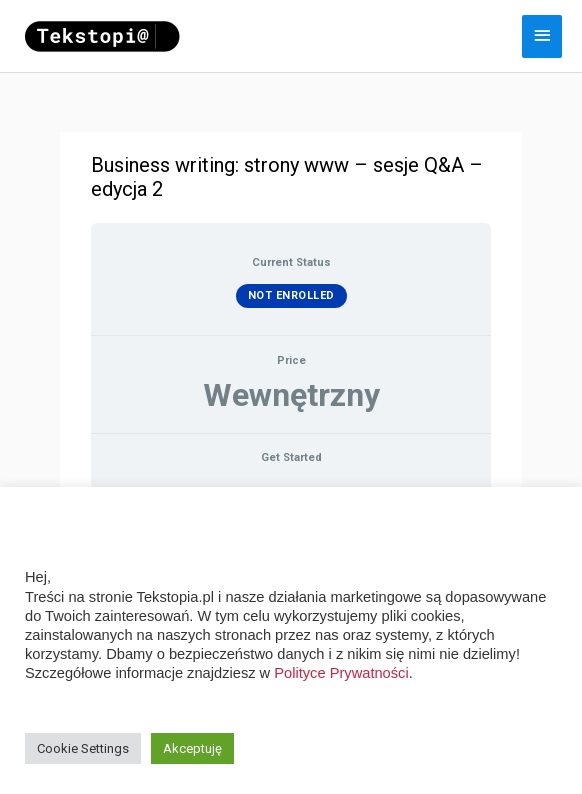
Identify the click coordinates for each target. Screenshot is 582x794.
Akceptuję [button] (192, 748)
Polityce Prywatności (341, 673)
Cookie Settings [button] (83, 748)
